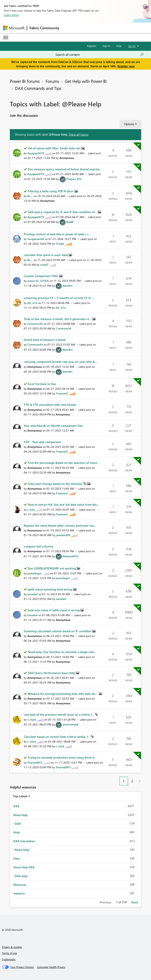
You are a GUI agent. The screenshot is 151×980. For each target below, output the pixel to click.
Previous (105, 902)
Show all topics (78, 134)
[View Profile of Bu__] (30, 196)
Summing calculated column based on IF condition (58, 631)
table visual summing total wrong (50, 589)
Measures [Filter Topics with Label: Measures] (20, 885)
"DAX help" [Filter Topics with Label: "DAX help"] (21, 876)
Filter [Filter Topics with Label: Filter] (17, 859)
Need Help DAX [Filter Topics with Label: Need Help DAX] (24, 867)
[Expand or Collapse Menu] (6, 37)
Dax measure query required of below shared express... (65, 169)
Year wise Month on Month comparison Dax (53, 426)
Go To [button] (132, 46)
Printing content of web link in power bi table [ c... (57, 234)
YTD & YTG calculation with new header (50, 405)
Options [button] (129, 124)
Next (135, 902)
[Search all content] (100, 55)
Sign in (106, 46)
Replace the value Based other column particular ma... (60, 526)
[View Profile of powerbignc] (35, 573)
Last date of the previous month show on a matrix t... (59, 714)
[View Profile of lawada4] (32, 594)
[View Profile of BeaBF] (70, 222)
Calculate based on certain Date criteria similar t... (57, 737)
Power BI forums (25, 81)
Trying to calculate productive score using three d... (62, 757)
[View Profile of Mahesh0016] (70, 556)
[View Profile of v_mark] (32, 719)
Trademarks (9, 959)
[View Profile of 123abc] (60, 244)
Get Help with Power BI (86, 81)
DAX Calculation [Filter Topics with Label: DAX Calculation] (24, 841)
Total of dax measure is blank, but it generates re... (58, 319)
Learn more (11, 15)
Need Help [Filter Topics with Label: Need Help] (21, 815)
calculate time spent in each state (46, 255)
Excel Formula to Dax (42, 384)
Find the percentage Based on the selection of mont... (63, 463)
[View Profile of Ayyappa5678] (36, 153)
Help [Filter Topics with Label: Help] (17, 832)
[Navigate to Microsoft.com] (14, 28)
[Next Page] (139, 781)
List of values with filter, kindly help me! (55, 148)
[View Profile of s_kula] (31, 510)
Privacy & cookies (12, 947)
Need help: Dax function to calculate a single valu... (62, 652)
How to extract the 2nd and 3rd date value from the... (63, 505)
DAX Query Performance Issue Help (52, 673)
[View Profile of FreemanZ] (62, 393)
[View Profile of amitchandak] (70, 724)
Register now (126, 66)
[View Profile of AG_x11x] (32, 303)
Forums (52, 81)
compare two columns (39, 546)
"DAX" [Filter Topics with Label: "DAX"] (18, 824)
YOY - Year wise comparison (42, 442)
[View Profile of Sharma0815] (35, 762)
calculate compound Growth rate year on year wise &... (60, 362)
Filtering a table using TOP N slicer (51, 191)
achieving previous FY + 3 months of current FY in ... (59, 298)
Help (119, 46)
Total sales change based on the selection (56, 484)
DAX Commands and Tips (38, 88)
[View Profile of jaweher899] (63, 535)
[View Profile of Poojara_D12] (74, 179)
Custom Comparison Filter (41, 276)
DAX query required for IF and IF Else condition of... (63, 212)
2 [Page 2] (132, 781)
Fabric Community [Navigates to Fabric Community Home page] (44, 28)
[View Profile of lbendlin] (68, 286)
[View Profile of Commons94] (35, 324)
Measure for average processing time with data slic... (63, 694)
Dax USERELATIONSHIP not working (52, 568)
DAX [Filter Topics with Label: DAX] (16, 806)
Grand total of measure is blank (45, 340)
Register (92, 46)
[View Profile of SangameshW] (36, 239)
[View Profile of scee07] (44, 265)
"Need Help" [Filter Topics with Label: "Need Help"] (22, 850)
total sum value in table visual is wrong (54, 610)
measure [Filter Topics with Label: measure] (19, 893)
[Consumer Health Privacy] (51, 967)
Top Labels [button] (20, 796)
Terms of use (9, 953)
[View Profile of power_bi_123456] (38, 281)
